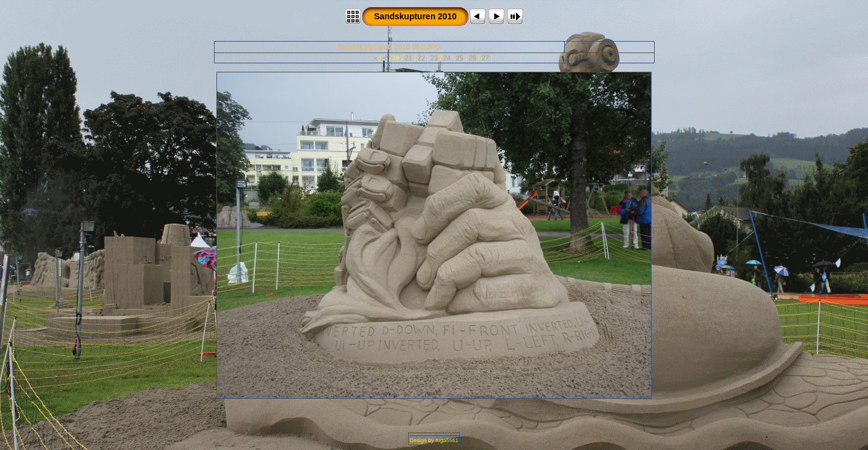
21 (409, 58)
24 (447, 58)
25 (459, 58)
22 (421, 58)
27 (485, 58)
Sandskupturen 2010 (416, 16)
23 (434, 58)
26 (473, 58)
